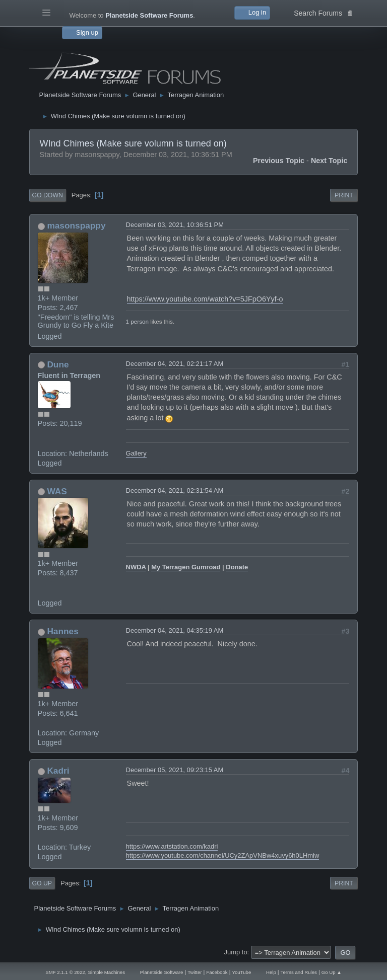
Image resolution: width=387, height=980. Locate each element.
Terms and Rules (299, 972)
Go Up (42, 883)
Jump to (236, 952)
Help (271, 972)
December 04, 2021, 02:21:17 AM (175, 364)
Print (344, 195)
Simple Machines (107, 972)
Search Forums (323, 12)
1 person (137, 321)
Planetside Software (162, 972)
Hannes (62, 631)
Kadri (58, 771)
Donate (237, 567)
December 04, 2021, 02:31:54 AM (175, 491)
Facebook (217, 972)
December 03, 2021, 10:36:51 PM (175, 225)
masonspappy (76, 225)
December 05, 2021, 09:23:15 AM (175, 770)
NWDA (136, 567)
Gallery (136, 453)
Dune (58, 364)
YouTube (241, 972)
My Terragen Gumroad (186, 567)
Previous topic (279, 161)
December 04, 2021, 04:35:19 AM (175, 630)
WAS (57, 491)
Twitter (195, 972)
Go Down (48, 195)
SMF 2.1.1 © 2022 (65, 972)
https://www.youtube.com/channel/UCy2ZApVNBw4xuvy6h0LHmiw (223, 855)
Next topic (329, 161)
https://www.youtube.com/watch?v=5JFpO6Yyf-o (205, 299)
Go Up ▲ (332, 972)
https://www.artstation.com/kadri (172, 846)
